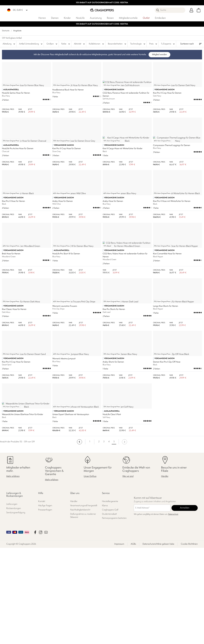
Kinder (67, 18)
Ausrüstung (96, 18)
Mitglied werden (159, 55)
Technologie (138, 44)
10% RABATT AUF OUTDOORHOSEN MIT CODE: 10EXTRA (102, 3)
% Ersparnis (168, 44)
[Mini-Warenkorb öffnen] (199, 10)
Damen (55, 18)
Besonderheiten (117, 44)
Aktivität (80, 44)
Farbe (66, 44)
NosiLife (80, 18)
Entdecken (160, 18)
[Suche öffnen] (170, 10)
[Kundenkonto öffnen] (191, 10)
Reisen (110, 18)
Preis (153, 44)
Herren (42, 18)
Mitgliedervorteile (128, 18)
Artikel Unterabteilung (31, 44)
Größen (52, 44)
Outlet (146, 18)
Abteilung (9, 44)
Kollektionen (97, 44)
